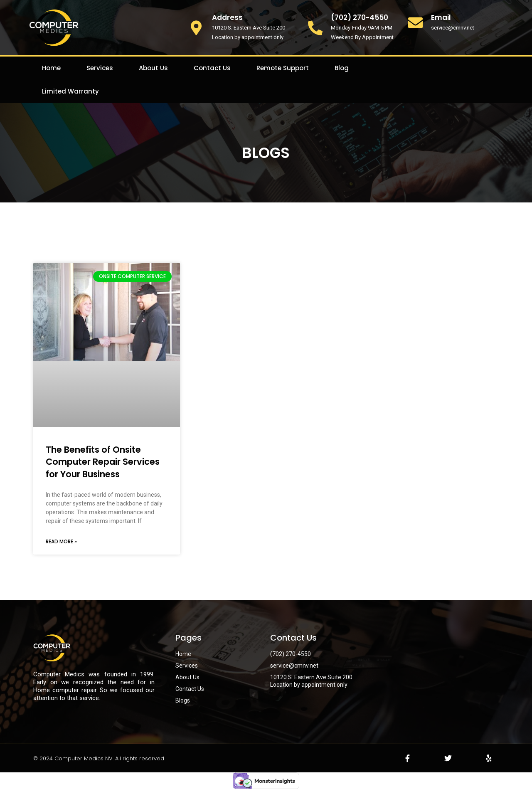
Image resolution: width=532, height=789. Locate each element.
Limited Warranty (70, 91)
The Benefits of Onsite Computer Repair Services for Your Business (103, 462)
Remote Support (283, 68)
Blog (342, 68)
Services (100, 68)
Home (51, 68)
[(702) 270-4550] (315, 28)
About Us (153, 68)
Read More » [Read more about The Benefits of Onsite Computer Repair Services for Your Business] (61, 541)
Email (441, 17)
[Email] (415, 23)
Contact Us (212, 68)
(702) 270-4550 (360, 17)
